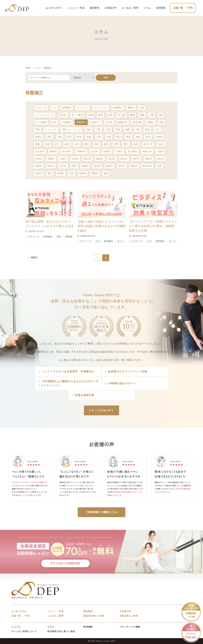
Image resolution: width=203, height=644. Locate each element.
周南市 (53, 151)
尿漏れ (151, 122)
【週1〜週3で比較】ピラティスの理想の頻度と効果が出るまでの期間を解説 (101, 226)
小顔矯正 (67, 122)
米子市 (63, 166)
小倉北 (63, 159)
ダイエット (82, 108)
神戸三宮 (148, 144)
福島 (136, 144)
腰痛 (132, 115)
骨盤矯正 (81, 122)
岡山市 (87, 159)
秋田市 (51, 166)
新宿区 (61, 173)
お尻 (142, 108)
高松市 (122, 166)
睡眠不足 (123, 122)
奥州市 (39, 173)
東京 (50, 173)
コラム (51, 627)
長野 (116, 144)
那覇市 (85, 166)
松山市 (124, 159)
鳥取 (96, 144)
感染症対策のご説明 (94, 616)
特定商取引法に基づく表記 (61, 631)
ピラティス (41, 108)
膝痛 (142, 115)
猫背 (110, 115)
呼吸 (37, 130)
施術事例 (88, 611)
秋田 (87, 144)
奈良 (69, 137)
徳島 (138, 137)
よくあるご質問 (56, 616)
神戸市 (136, 159)
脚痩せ (131, 108)
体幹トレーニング (71, 130)
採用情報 (88, 627)
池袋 (106, 173)
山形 (99, 137)
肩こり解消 (77, 115)
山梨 (109, 137)
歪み (54, 122)
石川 (57, 144)
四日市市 (67, 151)
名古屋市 (132, 151)
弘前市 (95, 151)
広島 (77, 144)
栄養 (162, 122)
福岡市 (39, 166)
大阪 (59, 137)
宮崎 (89, 137)
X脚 (161, 115)
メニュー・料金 (56, 611)
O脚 (152, 115)
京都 (108, 130)
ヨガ (54, 108)
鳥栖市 (83, 173)
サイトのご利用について (24, 631)
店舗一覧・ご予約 (21, 616)
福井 (67, 144)
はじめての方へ (20, 611)
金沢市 (97, 166)
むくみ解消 (41, 122)
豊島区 (95, 173)
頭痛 (91, 115)
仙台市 (161, 144)
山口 (157, 130)
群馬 (106, 144)
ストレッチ (51, 130)
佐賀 (72, 173)
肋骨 (101, 115)
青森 (128, 137)
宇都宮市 (81, 151)
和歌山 (39, 137)
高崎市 (110, 166)
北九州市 (40, 151)
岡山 (118, 137)
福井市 (149, 159)
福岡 (128, 130)
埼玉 (50, 137)
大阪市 (160, 151)
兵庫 (88, 130)
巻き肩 (63, 115)
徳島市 (100, 159)
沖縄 (47, 144)
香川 (126, 144)
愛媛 (37, 144)
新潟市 (112, 159)
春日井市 (147, 166)
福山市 (161, 159)
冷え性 (109, 122)
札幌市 (107, 151)
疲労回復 (137, 122)
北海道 (159, 137)
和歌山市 (147, 151)
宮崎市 (51, 159)
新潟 (148, 137)
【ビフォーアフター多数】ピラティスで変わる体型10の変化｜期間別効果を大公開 (153, 226)
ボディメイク (101, 108)
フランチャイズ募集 (130, 627)
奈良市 (39, 159)
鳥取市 (134, 166)
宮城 (118, 130)
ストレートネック (45, 115)
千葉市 (119, 151)
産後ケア (96, 122)
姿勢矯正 (67, 108)
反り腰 (121, 115)
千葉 (138, 130)
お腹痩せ (118, 108)
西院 (74, 166)
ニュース (16, 627)
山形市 (75, 159)
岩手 (160, 166)
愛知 (147, 130)
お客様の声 (125, 611)
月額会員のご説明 (129, 616)
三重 (98, 130)
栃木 (79, 137)
